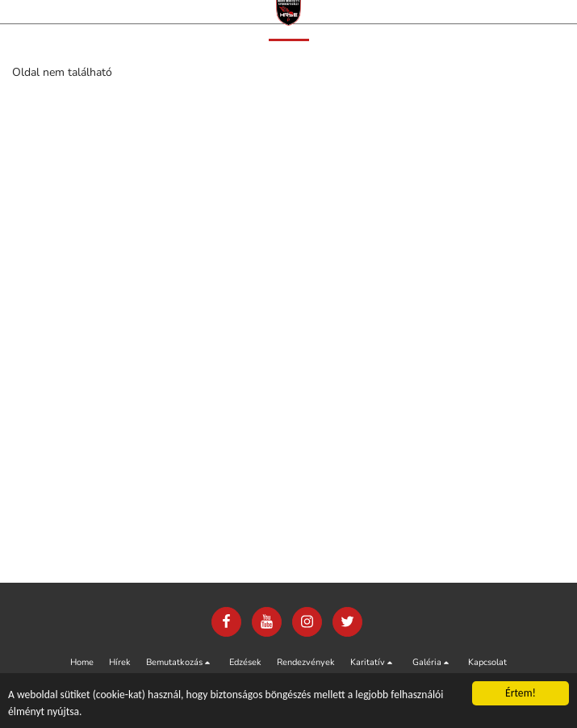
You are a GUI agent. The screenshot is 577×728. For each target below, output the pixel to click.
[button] (180, 663)
